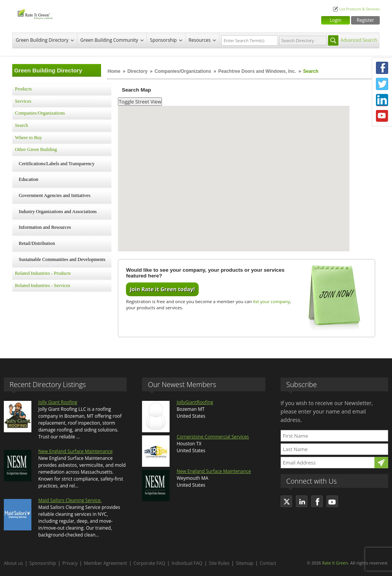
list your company (271, 301)
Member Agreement (105, 563)
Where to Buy (29, 138)
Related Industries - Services (42, 286)
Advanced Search (359, 40)
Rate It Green (335, 563)
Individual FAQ (187, 563)
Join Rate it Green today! (162, 289)
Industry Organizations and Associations (58, 212)
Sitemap (245, 563)
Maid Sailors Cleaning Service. (70, 500)
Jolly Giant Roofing (58, 402)
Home (114, 71)
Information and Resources (45, 227)
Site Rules (219, 563)
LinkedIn (382, 100)
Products (23, 89)
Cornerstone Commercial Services (213, 437)
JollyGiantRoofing (195, 402)
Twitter (382, 84)
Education (29, 179)
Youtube (382, 116)
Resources (200, 40)
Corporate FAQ (149, 563)
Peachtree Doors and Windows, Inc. (257, 71)
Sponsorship (163, 40)
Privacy (70, 563)
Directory (138, 71)
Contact (268, 563)
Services (23, 101)
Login (335, 20)
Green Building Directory (42, 40)
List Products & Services (359, 9)
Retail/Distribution (37, 243)
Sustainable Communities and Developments (62, 259)
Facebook (382, 68)
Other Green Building (36, 149)
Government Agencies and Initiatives (55, 195)
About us (13, 563)
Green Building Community (109, 40)
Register (365, 20)
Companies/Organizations (183, 71)
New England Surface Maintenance (75, 451)
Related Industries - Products (43, 273)
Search (21, 125)
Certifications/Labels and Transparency (57, 164)
